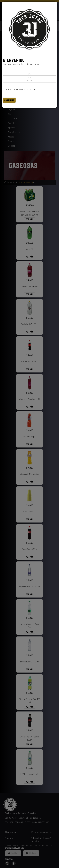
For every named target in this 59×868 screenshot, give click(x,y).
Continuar (9, 100)
